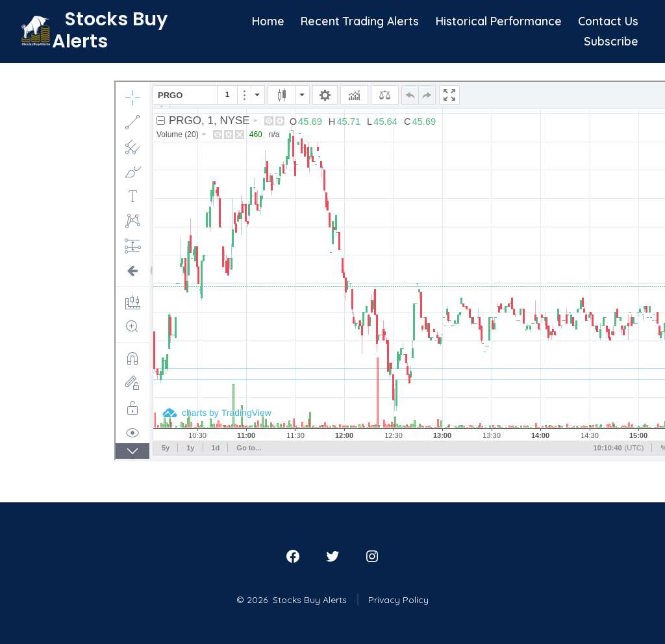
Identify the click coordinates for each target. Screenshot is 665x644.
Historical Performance (499, 21)
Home (268, 21)
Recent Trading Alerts (360, 21)
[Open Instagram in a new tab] (372, 556)
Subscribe (611, 41)
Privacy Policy (398, 600)
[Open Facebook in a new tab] (293, 556)
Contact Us (608, 21)
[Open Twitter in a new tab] (332, 556)
